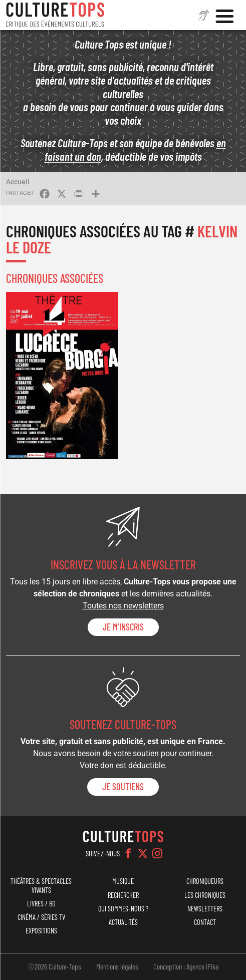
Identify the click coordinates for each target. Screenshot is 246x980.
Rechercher (123, 895)
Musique (123, 881)
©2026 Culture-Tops (55, 966)
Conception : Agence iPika (186, 966)
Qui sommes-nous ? (123, 909)
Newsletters (205, 909)
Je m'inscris (123, 627)
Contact (205, 922)
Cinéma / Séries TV (41, 917)
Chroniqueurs (205, 881)
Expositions (41, 931)
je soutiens (123, 787)
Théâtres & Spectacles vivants (41, 885)
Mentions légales (117, 966)
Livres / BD (41, 904)
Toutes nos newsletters (123, 606)
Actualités (123, 922)
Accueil (18, 182)
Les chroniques (205, 895)
